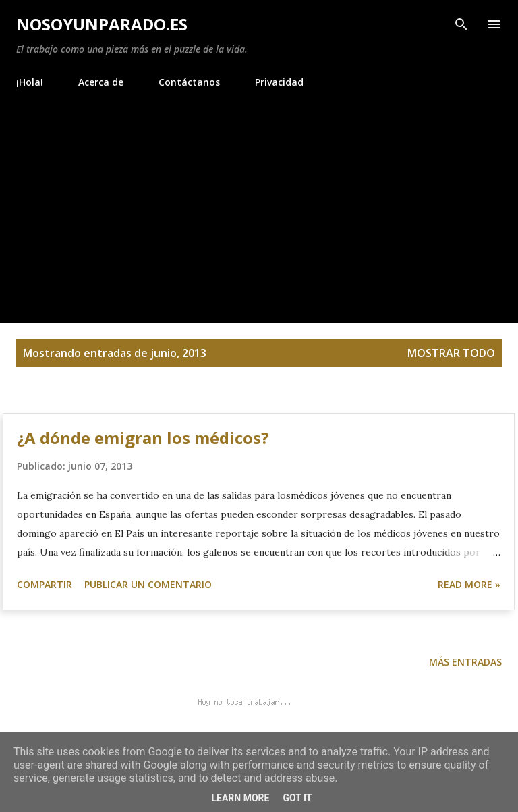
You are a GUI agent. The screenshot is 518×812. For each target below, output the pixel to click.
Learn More (240, 798)
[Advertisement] (259, 200)
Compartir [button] (45, 584)
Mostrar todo (451, 353)
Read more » (469, 584)
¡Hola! (30, 82)
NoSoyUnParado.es (102, 24)
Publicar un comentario (148, 584)
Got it (297, 798)
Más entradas (465, 662)
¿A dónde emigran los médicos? (143, 438)
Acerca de (101, 82)
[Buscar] (461, 24)
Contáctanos (189, 82)
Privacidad (279, 82)
